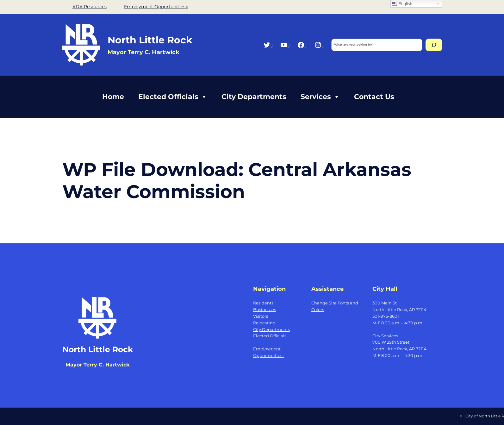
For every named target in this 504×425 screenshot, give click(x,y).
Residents (263, 303)
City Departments (254, 97)
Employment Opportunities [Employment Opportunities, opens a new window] (156, 7)
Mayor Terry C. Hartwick (143, 52)
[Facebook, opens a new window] (302, 45)
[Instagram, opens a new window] (319, 45)
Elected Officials (173, 97)
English (402, 4)
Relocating (264, 323)
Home (113, 97)
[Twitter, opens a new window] (268, 45)
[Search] (434, 45)
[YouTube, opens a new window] (285, 45)
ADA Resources (90, 7)
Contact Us (374, 97)
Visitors (261, 316)
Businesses (264, 309)
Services (320, 97)
